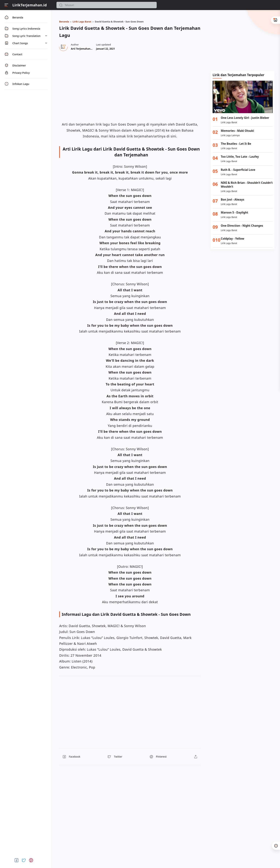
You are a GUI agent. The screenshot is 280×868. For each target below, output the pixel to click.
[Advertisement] (243, 40)
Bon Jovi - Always (233, 200)
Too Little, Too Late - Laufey (240, 157)
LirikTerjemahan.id (30, 5)
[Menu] (6, 5)
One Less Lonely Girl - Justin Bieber (245, 118)
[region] (130, 86)
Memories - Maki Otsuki (237, 131)
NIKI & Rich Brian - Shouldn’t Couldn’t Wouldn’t (247, 185)
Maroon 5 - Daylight (234, 213)
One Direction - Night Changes (242, 226)
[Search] (107, 5)
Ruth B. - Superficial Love (238, 170)
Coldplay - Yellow (233, 239)
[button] (61, 5)
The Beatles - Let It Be (236, 144)
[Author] (87, 49)
